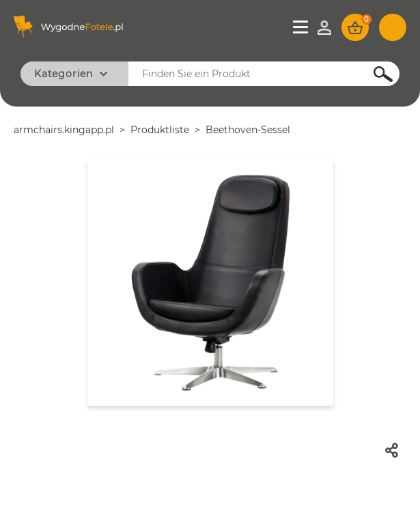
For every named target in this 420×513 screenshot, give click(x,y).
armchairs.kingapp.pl (64, 130)
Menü (302, 27)
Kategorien (64, 74)
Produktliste (160, 130)
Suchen (376, 74)
